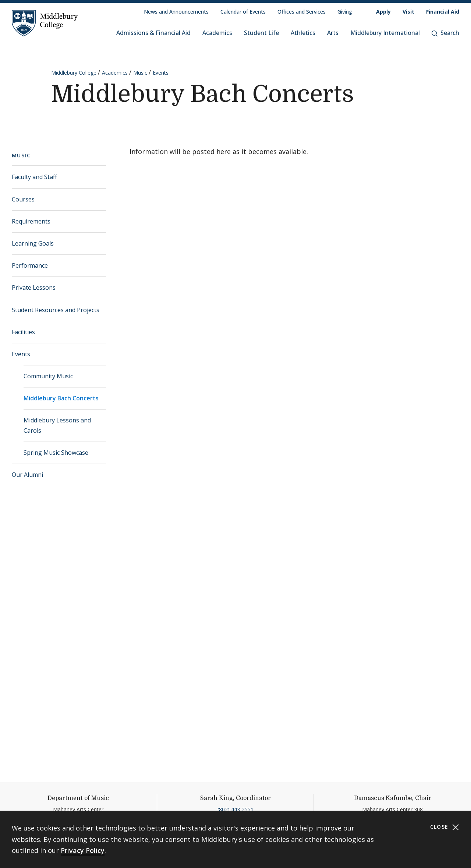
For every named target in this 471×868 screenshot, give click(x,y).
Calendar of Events (243, 12)
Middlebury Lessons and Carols (57, 425)
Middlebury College (74, 73)
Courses (23, 199)
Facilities (23, 332)
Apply (383, 12)
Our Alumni (27, 475)
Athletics (303, 33)
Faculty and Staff (34, 177)
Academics (217, 33)
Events (161, 73)
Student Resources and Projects (56, 310)
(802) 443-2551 (235, 809)
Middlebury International (385, 33)
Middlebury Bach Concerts (61, 398)
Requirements (31, 221)
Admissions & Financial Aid (153, 33)
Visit (408, 12)
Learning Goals (33, 243)
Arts (333, 33)
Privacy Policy (83, 850)
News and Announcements (176, 12)
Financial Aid (443, 12)
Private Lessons (34, 287)
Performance (30, 265)
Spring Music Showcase (56, 453)
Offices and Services (302, 12)
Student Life (261, 33)
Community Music (48, 376)
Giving (345, 12)
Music (140, 73)
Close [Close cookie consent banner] (445, 827)
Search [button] (445, 33)
